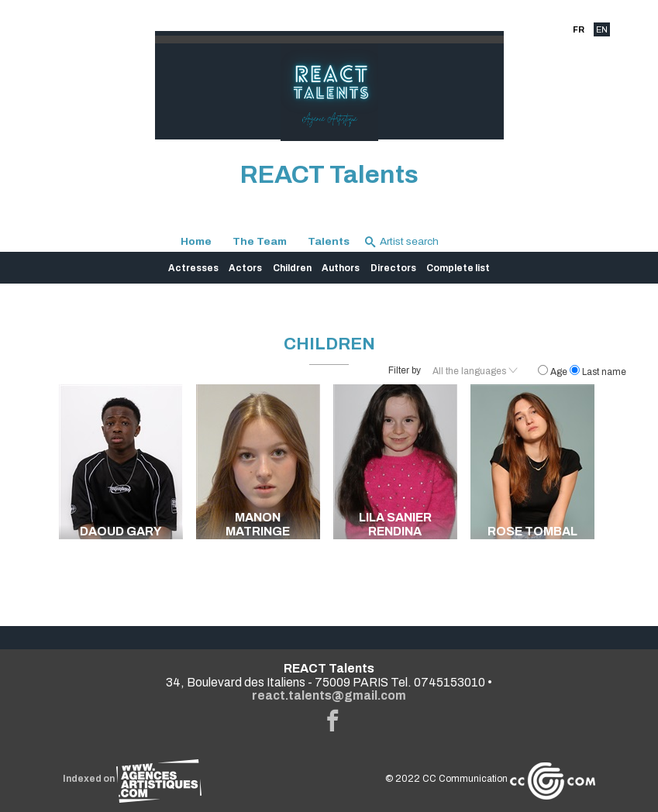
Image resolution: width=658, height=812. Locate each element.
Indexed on (132, 779)
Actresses (193, 268)
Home (196, 241)
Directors (393, 268)
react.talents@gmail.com (329, 695)
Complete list (458, 268)
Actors (245, 268)
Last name (598, 372)
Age (554, 372)
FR (579, 29)
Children (292, 268)
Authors (341, 268)
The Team (260, 241)
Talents (329, 241)
